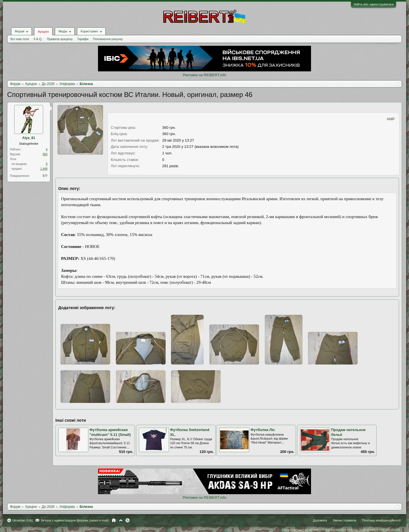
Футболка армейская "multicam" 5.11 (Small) (110, 432)
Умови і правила (344, 520)
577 (45, 176)
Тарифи (83, 39)
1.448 (44, 169)
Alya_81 (29, 138)
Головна (114, 520)
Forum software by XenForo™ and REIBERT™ (341, 530)
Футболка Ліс (263, 430)
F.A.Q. (38, 39)
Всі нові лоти (20, 39)
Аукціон (43, 32)
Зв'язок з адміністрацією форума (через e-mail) (75, 520)
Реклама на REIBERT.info (204, 75)
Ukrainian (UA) (22, 520)
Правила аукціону (60, 39)
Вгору (121, 520)
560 (45, 154)
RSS (128, 520)
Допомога (320, 520)
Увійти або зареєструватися (373, 4)
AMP (391, 119)
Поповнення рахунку (108, 39)
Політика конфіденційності (381, 520)
